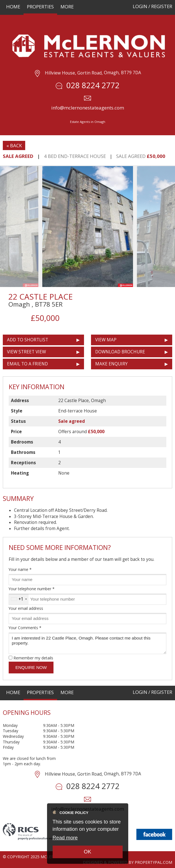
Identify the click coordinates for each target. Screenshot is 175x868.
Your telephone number (32, 589)
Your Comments (25, 628)
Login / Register (152, 6)
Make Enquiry (111, 364)
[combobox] (19, 599)
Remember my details (33, 658)
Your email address (26, 608)
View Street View (26, 352)
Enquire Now (31, 667)
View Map (106, 340)
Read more (65, 838)
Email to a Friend (27, 364)
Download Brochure (120, 352)
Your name (20, 569)
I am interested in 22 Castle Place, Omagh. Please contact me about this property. (88, 643)
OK (87, 852)
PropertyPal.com (153, 862)
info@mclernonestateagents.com (88, 108)
